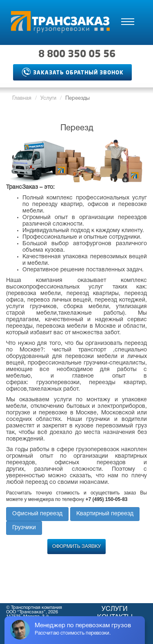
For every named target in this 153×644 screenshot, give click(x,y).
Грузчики (24, 528)
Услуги (48, 98)
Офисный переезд (37, 514)
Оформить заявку (76, 547)
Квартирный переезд (105, 514)
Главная (22, 98)
